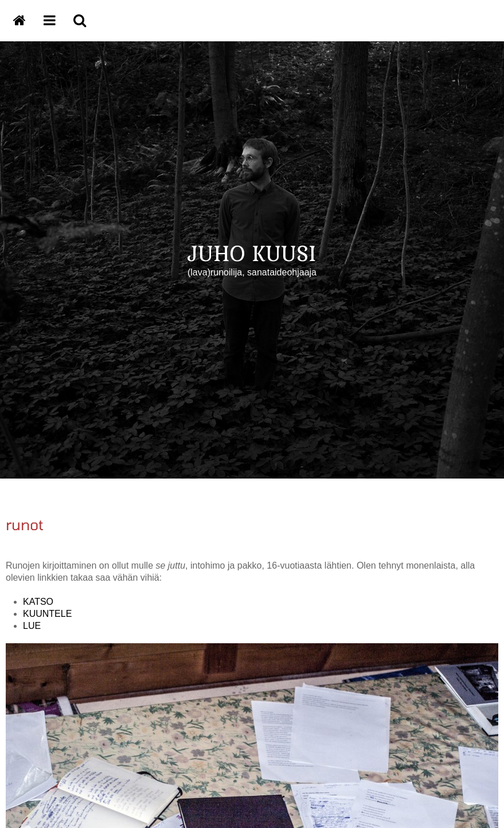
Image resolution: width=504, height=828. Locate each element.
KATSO (38, 602)
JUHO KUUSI (252, 253)
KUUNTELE (47, 614)
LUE (32, 626)
